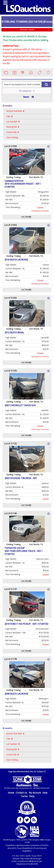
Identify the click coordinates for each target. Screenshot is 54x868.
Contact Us (21, 793)
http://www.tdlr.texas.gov (31, 859)
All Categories (27, 91)
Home (11, 793)
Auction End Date (14, 111)
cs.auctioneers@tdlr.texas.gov (30, 861)
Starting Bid (12, 127)
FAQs (32, 796)
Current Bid (11, 132)
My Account (35, 793)
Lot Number (12, 122)
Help (45, 793)
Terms (24, 796)
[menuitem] (27, 111)
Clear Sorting (12, 137)
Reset (26, 97)
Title (8, 116)
